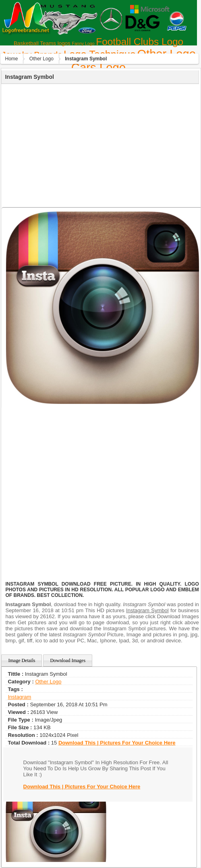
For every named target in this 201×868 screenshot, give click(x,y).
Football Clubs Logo (140, 42)
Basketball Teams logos (42, 43)
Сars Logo (98, 67)
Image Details (22, 660)
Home (11, 59)
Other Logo (41, 59)
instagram (19, 697)
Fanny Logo (83, 43)
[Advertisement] (99, 144)
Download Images (68, 660)
